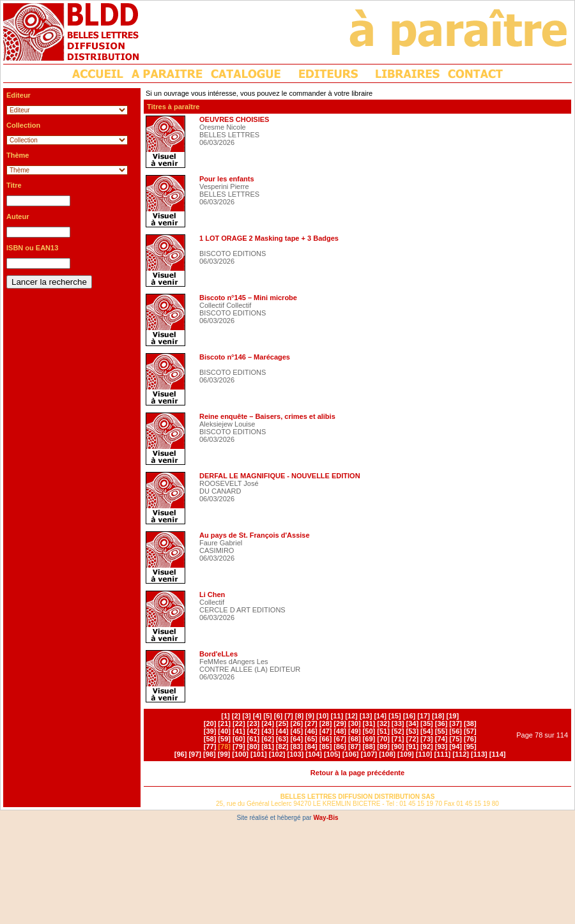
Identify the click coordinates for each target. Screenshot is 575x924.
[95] (470, 746)
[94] (456, 746)
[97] (195, 754)
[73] (427, 739)
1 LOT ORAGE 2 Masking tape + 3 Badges (269, 238)
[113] (479, 754)
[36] (441, 723)
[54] (427, 731)
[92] (427, 746)
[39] (210, 731)
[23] (254, 723)
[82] (282, 746)
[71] (398, 739)
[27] (311, 723)
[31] (369, 723)
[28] (326, 723)
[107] (369, 754)
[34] (412, 723)
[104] (314, 754)
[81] (268, 746)
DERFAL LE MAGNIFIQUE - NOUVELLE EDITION (280, 476)
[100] (240, 754)
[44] (282, 731)
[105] (332, 754)
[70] (383, 739)
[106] (351, 754)
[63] (282, 739)
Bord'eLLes (218, 654)
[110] (424, 754)
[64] (296, 739)
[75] (456, 739)
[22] (239, 723)
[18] (438, 716)
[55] (441, 731)
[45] (296, 731)
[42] (254, 731)
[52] (398, 731)
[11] (337, 716)
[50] (369, 731)
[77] (210, 746)
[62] (268, 739)
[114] (498, 754)
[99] (224, 754)
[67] (340, 739)
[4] (257, 716)
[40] (224, 731)
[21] (224, 723)
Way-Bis (326, 818)
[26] (296, 723)
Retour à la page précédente (357, 773)
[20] (210, 723)
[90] (398, 746)
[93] (441, 746)
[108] (387, 754)
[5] (267, 716)
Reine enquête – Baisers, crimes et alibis (267, 416)
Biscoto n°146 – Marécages (245, 357)
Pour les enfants (227, 179)
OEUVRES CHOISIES (234, 119)
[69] (369, 739)
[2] (236, 716)
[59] (224, 739)
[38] (470, 723)
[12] (351, 716)
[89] (383, 746)
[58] (210, 739)
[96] (181, 754)
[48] (340, 731)
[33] (398, 723)
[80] (254, 746)
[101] (259, 754)
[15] (395, 716)
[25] (282, 723)
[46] (311, 731)
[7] (288, 716)
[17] (424, 716)
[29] (340, 723)
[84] (311, 746)
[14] (380, 716)
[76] (470, 739)
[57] (470, 731)
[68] (355, 739)
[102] (277, 754)
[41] (239, 731)
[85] (326, 746)
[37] (456, 723)
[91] (412, 746)
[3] (246, 716)
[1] (225, 716)
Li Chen (212, 595)
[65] (311, 739)
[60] (239, 739)
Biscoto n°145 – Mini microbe (248, 298)
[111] (443, 754)
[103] (296, 754)
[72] (412, 739)
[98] (210, 754)
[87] (355, 746)
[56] (456, 731)
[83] (296, 746)
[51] (383, 731)
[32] (383, 723)
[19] (453, 716)
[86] (340, 746)
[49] (355, 731)
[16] (410, 716)
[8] (299, 716)
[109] (406, 754)
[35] (427, 723)
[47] (326, 731)
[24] (268, 723)
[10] (323, 716)
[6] (278, 716)
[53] (412, 731)
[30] (355, 723)
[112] (461, 754)
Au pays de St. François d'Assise (255, 535)
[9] (310, 716)
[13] (366, 716)
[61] (254, 739)
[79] (239, 746)
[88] (369, 746)
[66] (326, 739)
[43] (268, 731)
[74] (441, 739)
